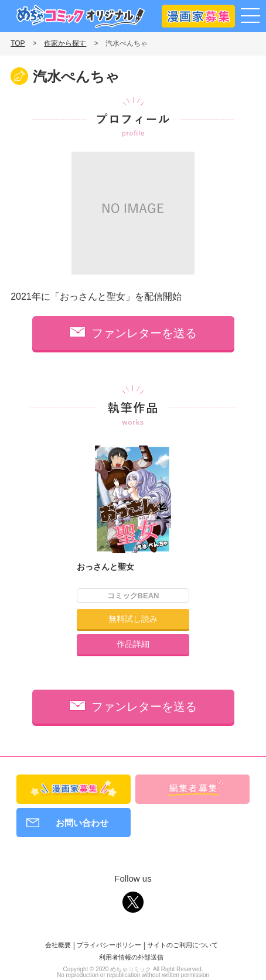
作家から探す (65, 43)
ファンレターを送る (144, 333)
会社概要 (58, 945)
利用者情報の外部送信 (131, 957)
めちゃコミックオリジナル (80, 16)
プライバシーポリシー (109, 945)
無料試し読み (133, 619)
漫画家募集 (198, 14)
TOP (18, 43)
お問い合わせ (82, 823)
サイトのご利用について (183, 945)
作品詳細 (133, 644)
